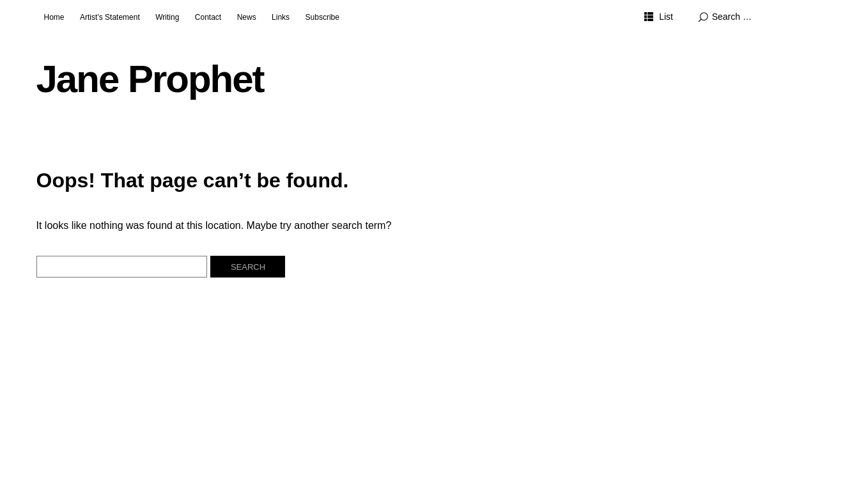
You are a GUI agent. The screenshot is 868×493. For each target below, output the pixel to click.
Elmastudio (329, 451)
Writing (167, 17)
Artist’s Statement (110, 17)
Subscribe (322, 17)
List (666, 17)
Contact (208, 17)
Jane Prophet (150, 79)
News (247, 17)
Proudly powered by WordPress (173, 451)
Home (54, 17)
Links (281, 17)
